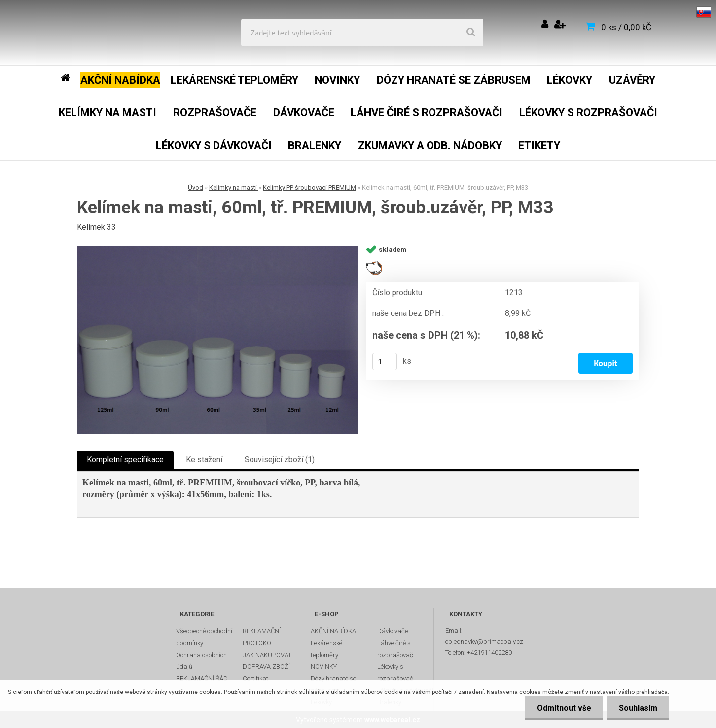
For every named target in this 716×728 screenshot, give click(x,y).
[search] (471, 33)
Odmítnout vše (563, 708)
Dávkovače (393, 631)
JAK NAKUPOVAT (267, 655)
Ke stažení (204, 460)
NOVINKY (324, 667)
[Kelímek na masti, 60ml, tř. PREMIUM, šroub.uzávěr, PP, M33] (217, 340)
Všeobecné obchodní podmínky (204, 637)
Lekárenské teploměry (326, 649)
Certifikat (255, 678)
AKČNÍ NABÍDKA (333, 631)
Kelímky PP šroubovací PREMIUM (309, 188)
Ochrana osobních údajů (201, 661)
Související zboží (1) (280, 460)
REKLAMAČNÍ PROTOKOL (262, 637)
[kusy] (385, 362)
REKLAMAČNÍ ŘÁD (202, 678)
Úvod (196, 188)
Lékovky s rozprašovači (396, 673)
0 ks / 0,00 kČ (626, 27)
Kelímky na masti (234, 188)
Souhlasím (638, 708)
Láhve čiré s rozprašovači (396, 649)
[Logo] (80, 33)
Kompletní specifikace (125, 460)
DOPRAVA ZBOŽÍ (266, 667)
